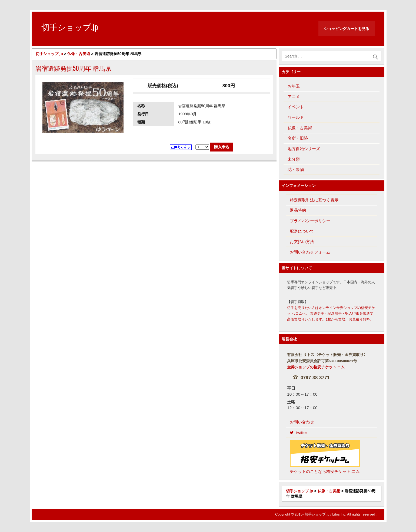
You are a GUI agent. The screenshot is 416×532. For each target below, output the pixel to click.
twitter (298, 432)
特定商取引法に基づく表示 (314, 200)
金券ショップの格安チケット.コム (316, 367)
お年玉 (294, 86)
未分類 (294, 159)
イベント (296, 107)
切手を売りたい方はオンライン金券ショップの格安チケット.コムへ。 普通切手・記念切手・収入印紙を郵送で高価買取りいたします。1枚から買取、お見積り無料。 (331, 314)
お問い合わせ (302, 422)
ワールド (296, 117)
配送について (302, 231)
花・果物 (296, 169)
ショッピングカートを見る (347, 29)
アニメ (294, 97)
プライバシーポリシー (310, 221)
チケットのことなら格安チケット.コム (325, 457)
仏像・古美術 (300, 128)
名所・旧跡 (298, 138)
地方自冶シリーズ (304, 149)
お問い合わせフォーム (310, 252)
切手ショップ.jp (317, 514)
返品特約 (298, 210)
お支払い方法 (302, 242)
